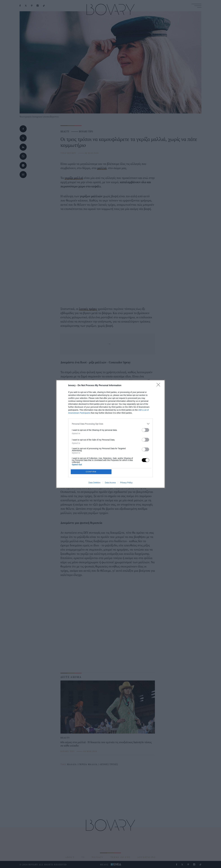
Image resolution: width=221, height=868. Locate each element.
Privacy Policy (126, 483)
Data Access (110, 483)
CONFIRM (91, 472)
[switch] (145, 430)
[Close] (159, 386)
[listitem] (111, 424)
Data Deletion (95, 483)
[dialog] (111, 434)
